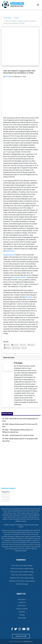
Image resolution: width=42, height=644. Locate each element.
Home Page (7, 18)
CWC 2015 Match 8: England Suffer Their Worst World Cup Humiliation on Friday (19, 72)
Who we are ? (22, 600)
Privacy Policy (22, 618)
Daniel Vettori (10, 251)
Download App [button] (21, 636)
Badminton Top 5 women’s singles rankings (22, 581)
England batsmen (9, 255)
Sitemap (22, 615)
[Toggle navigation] (38, 5)
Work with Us (22, 606)
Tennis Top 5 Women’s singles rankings (22, 569)
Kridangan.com (28, 641)
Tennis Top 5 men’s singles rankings (22, 566)
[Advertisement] (21, 465)
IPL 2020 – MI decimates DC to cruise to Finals (18, 435)
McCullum (29, 297)
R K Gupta (8, 77)
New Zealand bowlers (19, 277)
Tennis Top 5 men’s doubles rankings (22, 575)
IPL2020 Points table (22, 584)
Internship (22, 612)
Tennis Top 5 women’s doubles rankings (22, 572)
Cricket (16, 18)
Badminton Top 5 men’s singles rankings (22, 578)
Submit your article (22, 609)
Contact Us (22, 603)
